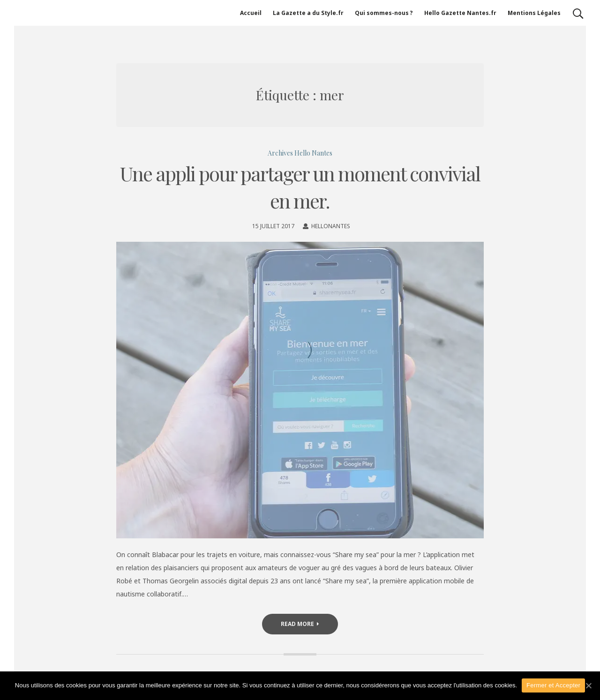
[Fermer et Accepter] (588, 685)
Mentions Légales (534, 13)
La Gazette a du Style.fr (308, 13)
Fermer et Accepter (553, 685)
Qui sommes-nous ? (384, 13)
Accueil (251, 13)
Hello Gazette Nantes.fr (460, 13)
